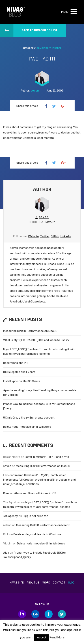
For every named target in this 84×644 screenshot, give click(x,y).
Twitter (45, 237)
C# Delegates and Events (19, 372)
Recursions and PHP (16, 363)
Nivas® (50, 222)
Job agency (11, 516)
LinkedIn (66, 237)
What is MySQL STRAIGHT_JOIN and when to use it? (36, 340)
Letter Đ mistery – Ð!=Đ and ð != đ (47, 457)
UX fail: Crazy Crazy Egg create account (29, 418)
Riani (6, 493)
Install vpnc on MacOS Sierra (22, 381)
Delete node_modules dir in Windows (27, 427)
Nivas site (17, 583)
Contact (59, 583)
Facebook (49, 614)
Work (46, 583)
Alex (6, 553)
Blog (71, 583)
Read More (57, 638)
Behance (35, 614)
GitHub (55, 237)
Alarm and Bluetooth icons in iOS (35, 493)
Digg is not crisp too (36, 516)
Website (33, 237)
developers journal (49, 48)
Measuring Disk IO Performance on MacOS (30, 331)
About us (33, 583)
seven (7, 466)
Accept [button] (42, 638)
